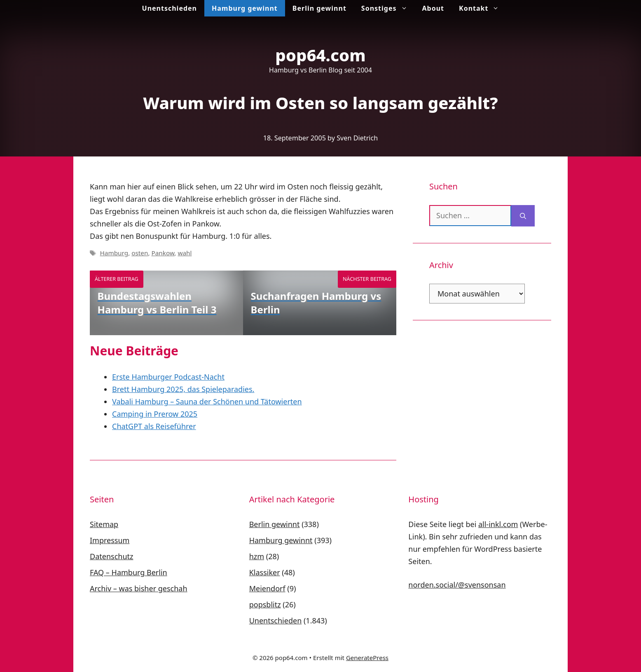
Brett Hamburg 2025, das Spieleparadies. (183, 389)
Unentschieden (170, 8)
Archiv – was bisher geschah (139, 588)
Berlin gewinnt (319, 8)
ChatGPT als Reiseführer (154, 426)
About (433, 8)
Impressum (110, 540)
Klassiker (265, 572)
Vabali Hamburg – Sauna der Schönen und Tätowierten (207, 401)
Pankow (163, 253)
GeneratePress (367, 658)
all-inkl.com (498, 524)
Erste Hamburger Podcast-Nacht (168, 377)
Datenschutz (111, 556)
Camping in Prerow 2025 (155, 414)
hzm (257, 556)
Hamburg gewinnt (245, 8)
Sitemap (104, 524)
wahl (185, 253)
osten (140, 253)
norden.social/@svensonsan (457, 585)
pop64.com (320, 55)
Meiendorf (267, 588)
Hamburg (114, 253)
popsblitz (265, 604)
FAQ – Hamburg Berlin (129, 572)
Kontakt (483, 8)
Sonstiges (388, 8)
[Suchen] (523, 216)
